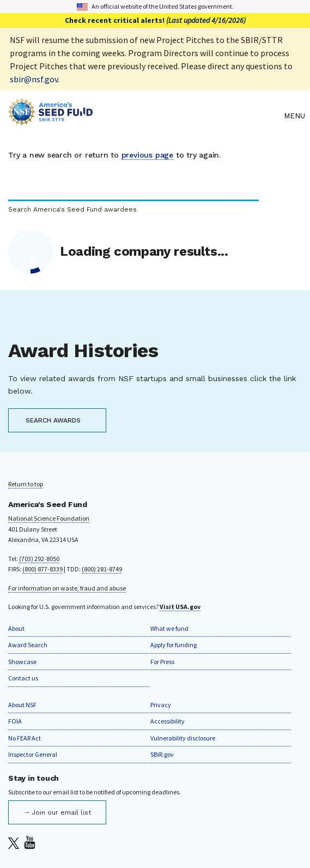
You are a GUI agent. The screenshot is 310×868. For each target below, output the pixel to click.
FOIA (15, 721)
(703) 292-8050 (39, 559)
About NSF (22, 705)
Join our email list (61, 812)
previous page (147, 155)
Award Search (28, 645)
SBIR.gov (162, 754)
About (16, 628)
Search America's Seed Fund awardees (72, 210)
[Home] (143, 116)
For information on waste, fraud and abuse (67, 588)
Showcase (22, 662)
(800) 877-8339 (42, 569)
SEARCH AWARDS (53, 420)
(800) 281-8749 (102, 569)
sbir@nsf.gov (34, 79)
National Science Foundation (49, 518)
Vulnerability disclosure (183, 738)
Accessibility (168, 721)
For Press (162, 662)
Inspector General (33, 754)
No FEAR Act (25, 738)
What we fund (169, 628)
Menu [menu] (294, 116)
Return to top (26, 484)
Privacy (161, 705)
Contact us (23, 678)
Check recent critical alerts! (155, 20)
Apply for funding (174, 645)
